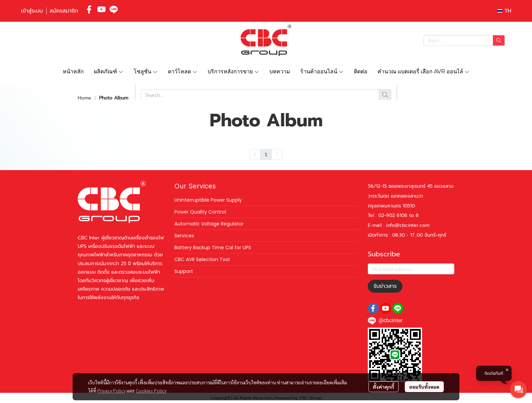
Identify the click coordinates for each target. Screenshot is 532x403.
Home (84, 98)
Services (184, 236)
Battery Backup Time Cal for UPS (213, 248)
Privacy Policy (111, 390)
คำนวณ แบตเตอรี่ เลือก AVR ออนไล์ (424, 71)
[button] (504, 11)
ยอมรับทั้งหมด (424, 387)
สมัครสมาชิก (64, 11)
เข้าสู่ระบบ (32, 11)
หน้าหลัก (73, 71)
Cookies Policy (151, 390)
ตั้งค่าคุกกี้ (384, 387)
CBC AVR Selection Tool (202, 259)
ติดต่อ (361, 71)
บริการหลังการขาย (233, 71)
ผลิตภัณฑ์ (109, 71)
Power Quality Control (200, 212)
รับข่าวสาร (385, 286)
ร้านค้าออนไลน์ (322, 71)
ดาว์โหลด (183, 71)
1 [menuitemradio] (266, 154)
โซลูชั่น (146, 71)
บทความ (280, 71)
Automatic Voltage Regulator (209, 224)
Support (184, 271)
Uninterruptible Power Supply (208, 200)
